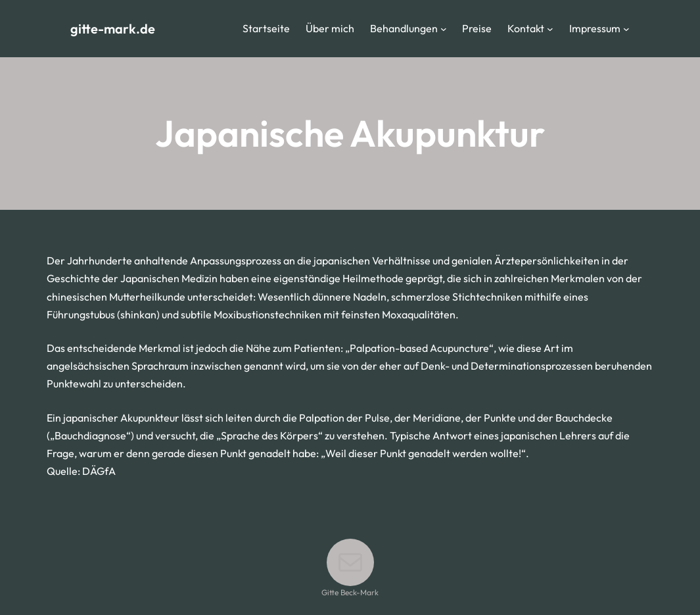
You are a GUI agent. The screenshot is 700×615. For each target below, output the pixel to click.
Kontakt (526, 28)
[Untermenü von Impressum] (626, 29)
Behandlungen (404, 28)
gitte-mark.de (113, 29)
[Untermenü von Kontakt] (550, 29)
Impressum (595, 28)
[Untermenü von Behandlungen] (444, 29)
